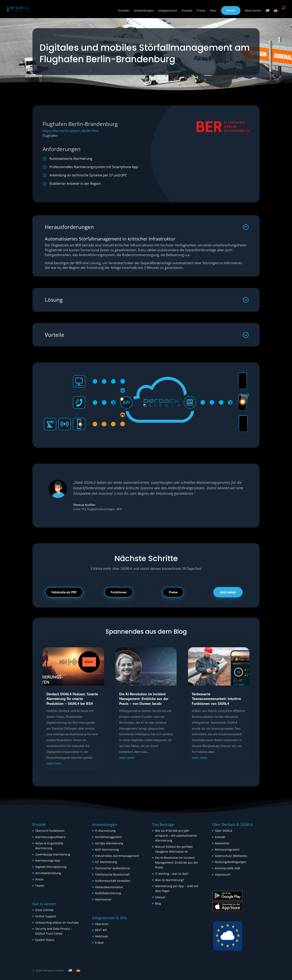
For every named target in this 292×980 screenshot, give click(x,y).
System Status (45, 940)
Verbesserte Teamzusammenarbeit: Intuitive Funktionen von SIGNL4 (216, 699)
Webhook (101, 936)
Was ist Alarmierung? (170, 880)
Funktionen (119, 592)
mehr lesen (54, 763)
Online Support (46, 916)
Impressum (223, 874)
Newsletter (222, 843)
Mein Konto (253, 11)
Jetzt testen (228, 592)
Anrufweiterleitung (48, 873)
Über (213, 11)
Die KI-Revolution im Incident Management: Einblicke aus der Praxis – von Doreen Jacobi (144, 699)
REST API (101, 930)
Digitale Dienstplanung (51, 867)
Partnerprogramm (227, 850)
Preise (201, 11)
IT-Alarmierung (105, 831)
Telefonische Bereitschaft (112, 874)
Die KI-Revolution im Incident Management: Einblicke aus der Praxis (177, 862)
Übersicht (102, 924)
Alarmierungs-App (48, 860)
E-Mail (99, 943)
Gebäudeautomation (109, 887)
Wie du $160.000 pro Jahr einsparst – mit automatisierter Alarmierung (176, 836)
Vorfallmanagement (108, 837)
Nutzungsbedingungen (231, 862)
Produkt (124, 11)
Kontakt (220, 837)
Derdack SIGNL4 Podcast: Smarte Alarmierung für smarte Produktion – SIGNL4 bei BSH (72, 699)
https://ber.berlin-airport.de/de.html (70, 131)
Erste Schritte (44, 910)
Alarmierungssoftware (50, 837)
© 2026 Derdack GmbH (48, 970)
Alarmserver (103, 899)
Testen (231, 10)
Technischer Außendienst (113, 868)
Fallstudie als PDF (64, 592)
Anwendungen (144, 11)
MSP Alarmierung (107, 850)
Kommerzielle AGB (228, 868)
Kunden (187, 11)
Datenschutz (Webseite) (231, 856)
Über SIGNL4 (224, 831)
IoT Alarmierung (106, 862)
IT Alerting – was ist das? (172, 874)
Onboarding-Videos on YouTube (57, 923)
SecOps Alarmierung (109, 843)
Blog (158, 903)
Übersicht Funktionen (50, 831)
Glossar (160, 897)
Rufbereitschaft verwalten (113, 881)
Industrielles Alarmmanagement (117, 856)
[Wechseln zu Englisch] (267, 14)
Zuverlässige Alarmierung (53, 854)
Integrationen (168, 11)
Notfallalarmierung (108, 893)
